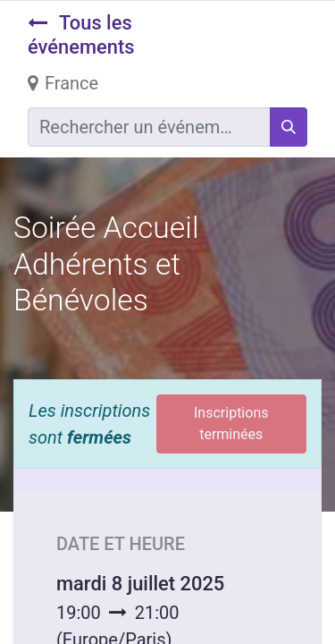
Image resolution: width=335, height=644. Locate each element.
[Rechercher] (289, 127)
